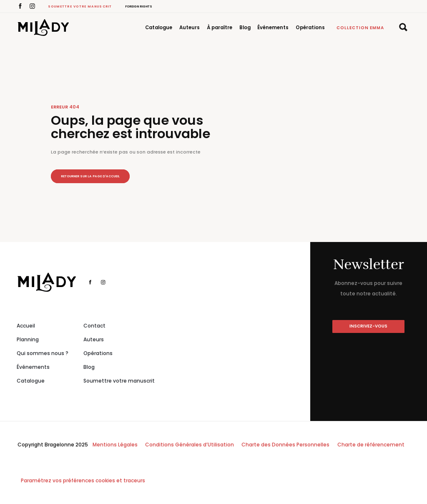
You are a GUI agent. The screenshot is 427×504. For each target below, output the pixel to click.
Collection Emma (360, 28)
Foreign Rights (139, 6)
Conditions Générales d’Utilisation (190, 445)
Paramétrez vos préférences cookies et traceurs (83, 480)
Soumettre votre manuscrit (80, 6)
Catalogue (159, 28)
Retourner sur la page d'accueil (90, 176)
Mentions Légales (115, 445)
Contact (94, 326)
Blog (245, 28)
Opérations (310, 28)
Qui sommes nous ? (43, 353)
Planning (28, 339)
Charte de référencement (371, 445)
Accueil (26, 326)
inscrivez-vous (368, 326)
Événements (273, 28)
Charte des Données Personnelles (285, 445)
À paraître (220, 28)
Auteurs (190, 28)
